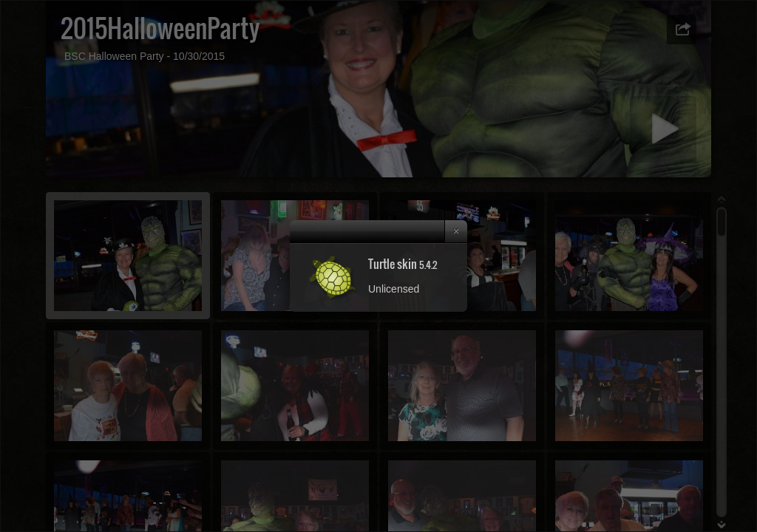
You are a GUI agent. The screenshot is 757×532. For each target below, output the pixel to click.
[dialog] (378, 266)
